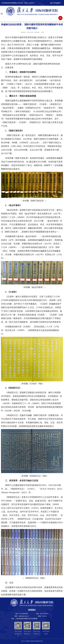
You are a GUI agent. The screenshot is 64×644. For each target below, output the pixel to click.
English (57, 3)
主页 (51, 4)
